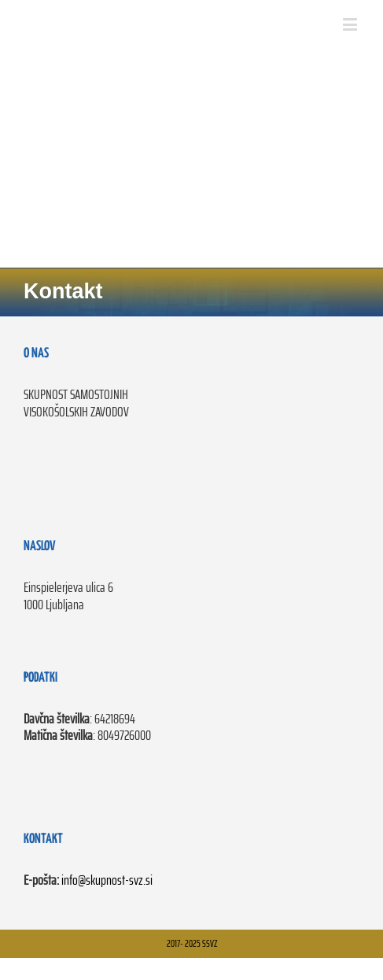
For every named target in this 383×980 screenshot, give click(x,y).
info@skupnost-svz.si (107, 880)
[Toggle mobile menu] (351, 24)
